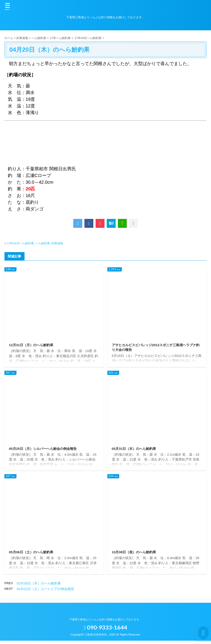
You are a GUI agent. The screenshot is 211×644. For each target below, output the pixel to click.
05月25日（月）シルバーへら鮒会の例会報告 (45, 450)
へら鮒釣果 (43, 243)
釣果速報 (57, 243)
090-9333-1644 (105, 631)
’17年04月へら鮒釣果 (20, 243)
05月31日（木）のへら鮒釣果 (135, 450)
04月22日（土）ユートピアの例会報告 (45, 592)
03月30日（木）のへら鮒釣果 (39, 587)
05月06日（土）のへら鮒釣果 (33, 554)
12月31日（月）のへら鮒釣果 (33, 345)
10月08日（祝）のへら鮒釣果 (135, 554)
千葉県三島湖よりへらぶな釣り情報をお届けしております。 (106, 623)
